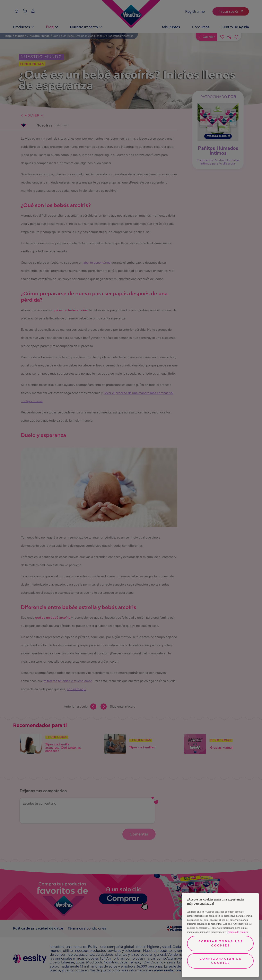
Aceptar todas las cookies (221, 943)
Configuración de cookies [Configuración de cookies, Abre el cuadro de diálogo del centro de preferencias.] (221, 961)
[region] (220, 935)
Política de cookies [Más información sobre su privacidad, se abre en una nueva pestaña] (238, 932)
